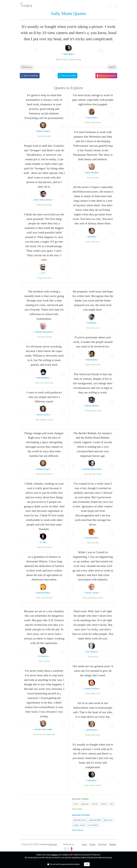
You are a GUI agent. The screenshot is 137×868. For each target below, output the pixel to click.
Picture (64, 60)
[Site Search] (110, 6)
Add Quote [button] (102, 848)
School (104, 807)
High (99, 414)
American (93, 414)
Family (95, 807)
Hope (93, 331)
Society (99, 477)
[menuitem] (84, 848)
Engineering (92, 601)
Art (93, 181)
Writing (49, 340)
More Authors (78, 833)
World (38, 477)
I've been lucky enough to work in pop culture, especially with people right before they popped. (93, 103)
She (112, 807)
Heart (98, 738)
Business (85, 807)
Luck (98, 331)
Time (39, 340)
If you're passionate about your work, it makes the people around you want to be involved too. (93, 345)
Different (43, 423)
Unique (50, 423)
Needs (93, 697)
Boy (97, 546)
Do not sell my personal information (65, 864)
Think (45, 281)
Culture (98, 126)
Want (98, 368)
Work (58, 60)
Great (49, 551)
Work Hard (49, 386)
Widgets (113, 848)
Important (88, 477)
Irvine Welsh (93, 829)
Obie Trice (108, 823)
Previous (28, 68)
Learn (42, 386)
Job (45, 665)
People (39, 208)
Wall (50, 281)
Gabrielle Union (80, 823)
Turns (98, 697)
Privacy (92, 848)
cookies (54, 855)
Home (97, 181)
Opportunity (51, 738)
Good (40, 140)
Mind (49, 140)
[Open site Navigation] (117, 6)
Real (93, 546)
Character (42, 738)
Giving (87, 697)
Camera (72, 60)
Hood (79, 60)
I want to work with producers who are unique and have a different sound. (44, 400)
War (48, 665)
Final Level (53, 848)
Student (100, 601)
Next (111, 68)
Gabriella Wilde (95, 823)
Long (93, 245)
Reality (50, 208)
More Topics (77, 812)
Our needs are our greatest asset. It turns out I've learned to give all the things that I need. (93, 674)
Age (94, 477)
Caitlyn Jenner (79, 829)
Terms (84, 848)
